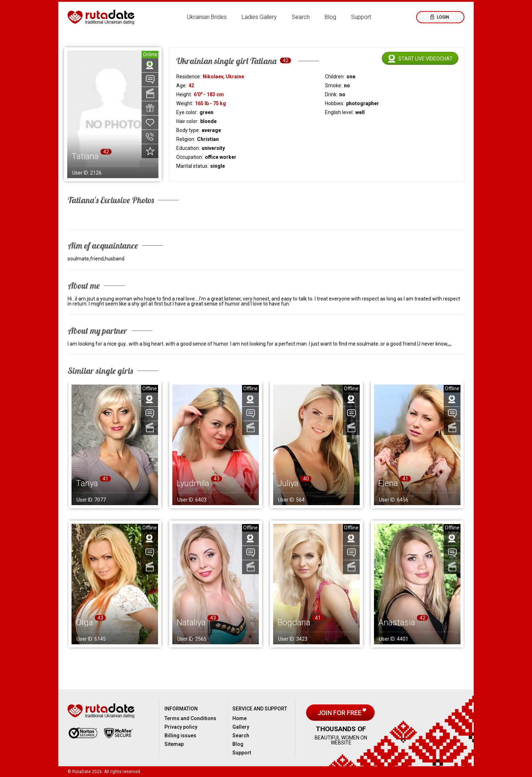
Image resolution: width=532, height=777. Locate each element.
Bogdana (294, 622)
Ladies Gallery (259, 17)
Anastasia (397, 622)
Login (442, 17)
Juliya (288, 483)
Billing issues (180, 736)
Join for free (340, 713)
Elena (388, 483)
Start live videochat (425, 59)
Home (240, 718)
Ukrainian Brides (207, 17)
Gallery (241, 727)
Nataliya (191, 622)
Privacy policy (181, 727)
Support (361, 17)
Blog (330, 17)
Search (301, 17)
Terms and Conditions (190, 718)
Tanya (87, 483)
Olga (84, 622)
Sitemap (174, 744)
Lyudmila (193, 483)
